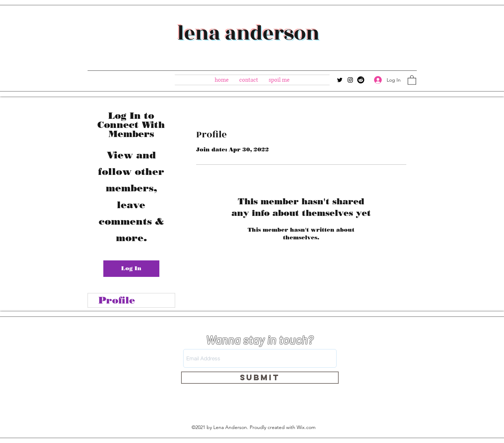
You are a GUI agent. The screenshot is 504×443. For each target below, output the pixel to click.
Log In (131, 268)
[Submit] (260, 378)
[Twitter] (340, 80)
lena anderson (248, 33)
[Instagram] (350, 80)
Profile (117, 300)
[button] (412, 80)
